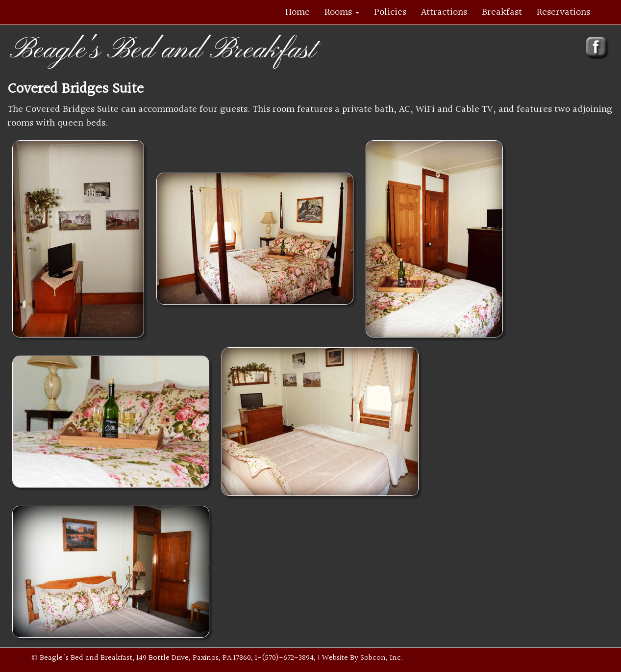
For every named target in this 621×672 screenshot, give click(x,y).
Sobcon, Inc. (382, 658)
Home (298, 12)
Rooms (342, 12)
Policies (390, 12)
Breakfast (502, 12)
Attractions (444, 12)
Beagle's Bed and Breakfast (163, 50)
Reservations (563, 12)
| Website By (339, 658)
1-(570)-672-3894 (284, 658)
